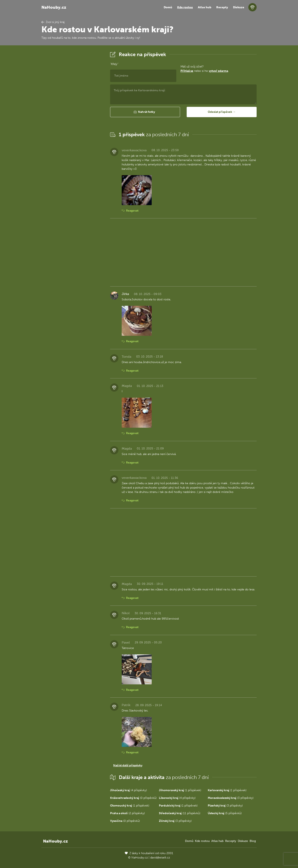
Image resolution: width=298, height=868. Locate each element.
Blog (253, 841)
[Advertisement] (72, 112)
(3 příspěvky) (231, 798)
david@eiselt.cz (160, 858)
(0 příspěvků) (133, 798)
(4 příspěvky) (129, 790)
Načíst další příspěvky (128, 765)
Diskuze (239, 7)
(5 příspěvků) (225, 813)
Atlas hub (205, 7)
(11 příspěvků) (180, 813)
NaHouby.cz (54, 7)
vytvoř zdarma (218, 71)
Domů (168, 7)
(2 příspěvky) (127, 813)
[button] (145, 112)
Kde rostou (185, 7)
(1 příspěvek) (180, 790)
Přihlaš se (187, 71)
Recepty (222, 7)
